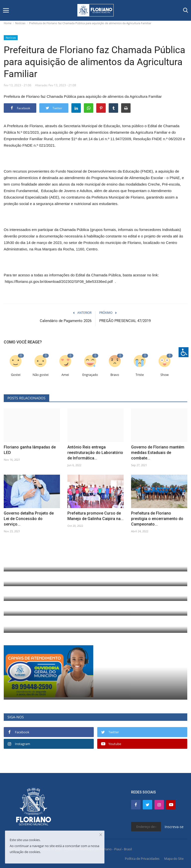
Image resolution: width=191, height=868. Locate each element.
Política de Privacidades (142, 859)
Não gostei (41, 375)
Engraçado (90, 375)
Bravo (115, 375)
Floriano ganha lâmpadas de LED (30, 450)
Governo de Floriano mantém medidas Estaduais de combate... (158, 453)
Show (165, 375)
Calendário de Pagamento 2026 (66, 321)
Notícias (20, 23)
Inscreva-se (174, 827)
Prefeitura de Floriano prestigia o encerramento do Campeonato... (157, 519)
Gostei (16, 375)
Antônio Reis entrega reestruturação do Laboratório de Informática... (95, 453)
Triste (140, 375)
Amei (65, 375)
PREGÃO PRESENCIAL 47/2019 (125, 321)
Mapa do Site (174, 859)
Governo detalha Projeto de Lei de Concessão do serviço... (29, 519)
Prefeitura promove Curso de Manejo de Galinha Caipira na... (95, 516)
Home (8, 23)
